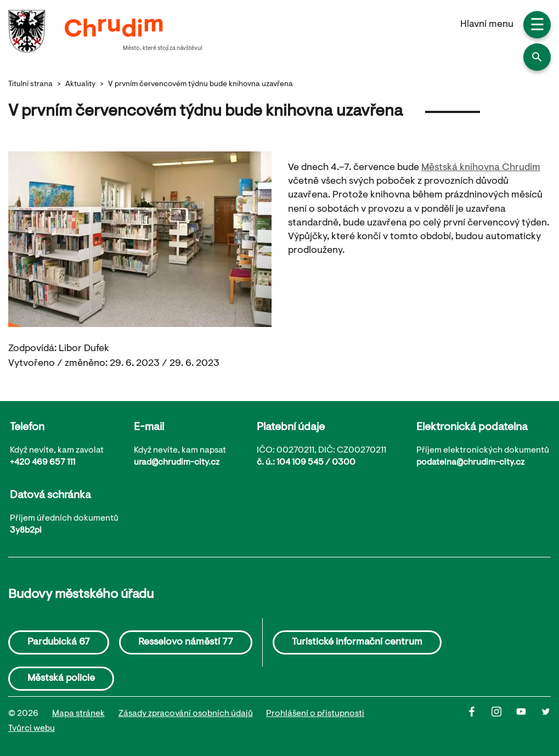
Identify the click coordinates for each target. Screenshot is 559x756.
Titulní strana (30, 84)
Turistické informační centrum (357, 642)
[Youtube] (529, 721)
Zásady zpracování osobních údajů (186, 714)
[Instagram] (504, 721)
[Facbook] (479, 721)
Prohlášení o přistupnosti (315, 714)
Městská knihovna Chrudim (481, 168)
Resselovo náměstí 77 (186, 642)
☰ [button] (537, 26)
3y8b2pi (26, 531)
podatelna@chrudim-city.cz (470, 462)
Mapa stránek (78, 714)
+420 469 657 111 (43, 462)
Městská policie (61, 679)
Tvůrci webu (32, 729)
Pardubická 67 (59, 642)
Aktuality (80, 84)
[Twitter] (546, 721)
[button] (537, 57)
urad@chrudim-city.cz (177, 462)
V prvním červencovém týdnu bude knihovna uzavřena (201, 84)
